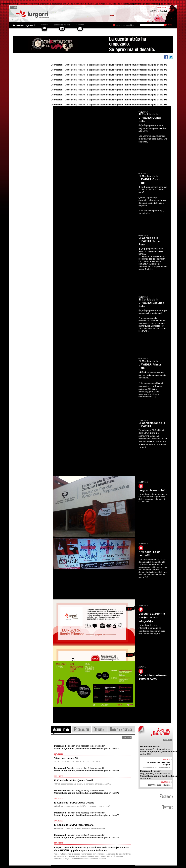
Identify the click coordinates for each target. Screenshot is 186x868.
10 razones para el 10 (66, 758)
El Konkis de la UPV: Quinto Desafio (74, 780)
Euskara (153, 11)
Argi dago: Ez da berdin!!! (149, 554)
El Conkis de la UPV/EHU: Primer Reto (150, 365)
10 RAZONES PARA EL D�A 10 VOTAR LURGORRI (77, 762)
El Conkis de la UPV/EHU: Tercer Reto (150, 241)
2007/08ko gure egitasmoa (159, 785)
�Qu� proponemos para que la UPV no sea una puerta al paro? (82, 806)
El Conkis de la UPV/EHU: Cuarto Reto (150, 180)
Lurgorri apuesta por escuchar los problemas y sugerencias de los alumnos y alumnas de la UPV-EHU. (153, 498)
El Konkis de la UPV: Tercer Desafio (74, 825)
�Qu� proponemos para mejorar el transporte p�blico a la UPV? (83, 784)
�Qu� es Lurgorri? (23, 25)
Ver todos (168, 740)
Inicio (15, 7)
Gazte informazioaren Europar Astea (153, 677)
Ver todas (128, 738)
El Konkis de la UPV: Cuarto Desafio (74, 803)
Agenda (45, 24)
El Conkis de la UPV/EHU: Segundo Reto (151, 303)
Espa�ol (163, 11)
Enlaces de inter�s (62, 25)
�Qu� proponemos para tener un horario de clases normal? (80, 828)
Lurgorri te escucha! (152, 490)
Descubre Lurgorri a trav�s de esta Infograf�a (152, 617)
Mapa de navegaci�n (125, 25)
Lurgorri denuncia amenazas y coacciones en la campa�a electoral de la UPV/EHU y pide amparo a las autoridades (92, 849)
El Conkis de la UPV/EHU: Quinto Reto (150, 118)
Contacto (80, 24)
